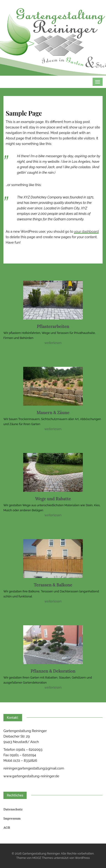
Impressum (12, 818)
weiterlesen (53, 343)
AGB (7, 828)
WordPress (82, 858)
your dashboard (86, 232)
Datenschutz (13, 809)
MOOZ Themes (43, 858)
